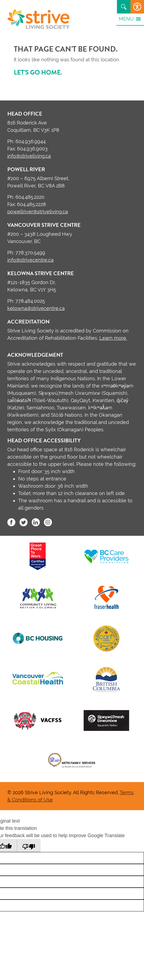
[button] (126, 19)
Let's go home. (38, 72)
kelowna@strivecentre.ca (36, 308)
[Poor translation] (29, 846)
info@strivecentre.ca (30, 260)
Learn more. (113, 338)
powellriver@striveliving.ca (38, 212)
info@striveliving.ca (29, 156)
